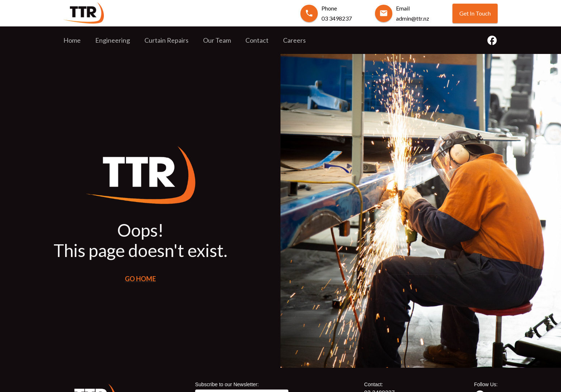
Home (72, 40)
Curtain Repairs (166, 40)
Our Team (217, 40)
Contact (257, 40)
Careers (294, 40)
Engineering (113, 40)
